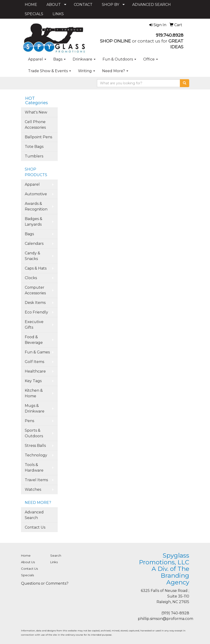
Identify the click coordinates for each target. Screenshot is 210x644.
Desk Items (35, 303)
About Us (28, 562)
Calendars (34, 244)
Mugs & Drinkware (35, 408)
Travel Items (36, 480)
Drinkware (84, 59)
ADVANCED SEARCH (151, 5)
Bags (59, 59)
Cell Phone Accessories (35, 125)
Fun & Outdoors (119, 59)
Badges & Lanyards (34, 222)
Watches (33, 489)
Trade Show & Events (50, 71)
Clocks (31, 278)
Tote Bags (34, 147)
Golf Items (34, 362)
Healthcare (35, 371)
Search (56, 555)
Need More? (115, 71)
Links (54, 562)
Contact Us (35, 527)
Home (26, 555)
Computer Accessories (35, 290)
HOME (31, 5)
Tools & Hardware (34, 468)
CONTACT (83, 5)
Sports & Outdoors (34, 433)
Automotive (36, 194)
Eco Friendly (36, 312)
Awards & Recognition (36, 206)
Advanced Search (34, 515)
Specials (27, 575)
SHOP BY (110, 5)
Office (151, 59)
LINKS (58, 14)
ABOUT (54, 5)
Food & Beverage (34, 340)
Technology (36, 455)
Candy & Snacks (32, 256)
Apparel (37, 59)
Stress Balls (35, 446)
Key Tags (33, 381)
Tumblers (34, 156)
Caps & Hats (36, 268)
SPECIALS (34, 14)
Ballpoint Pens (38, 137)
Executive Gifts (34, 325)
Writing (87, 71)
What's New (36, 112)
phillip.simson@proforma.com (166, 619)
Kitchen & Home (34, 393)
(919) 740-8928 (175, 613)
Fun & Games (37, 352)
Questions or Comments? (45, 583)
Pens (29, 421)
